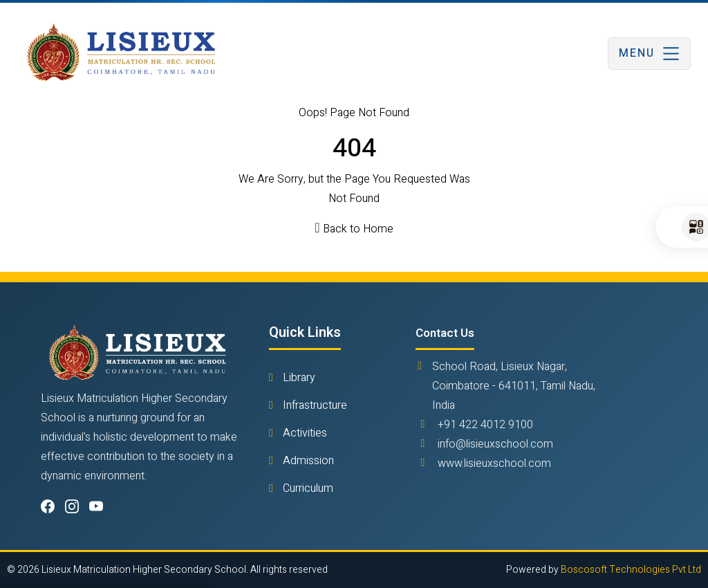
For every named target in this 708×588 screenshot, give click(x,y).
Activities (304, 433)
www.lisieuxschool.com (494, 463)
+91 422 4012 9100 (485, 425)
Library (298, 378)
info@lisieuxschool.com (495, 444)
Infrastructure (314, 405)
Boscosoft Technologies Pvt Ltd (631, 570)
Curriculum (307, 488)
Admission (307, 461)
